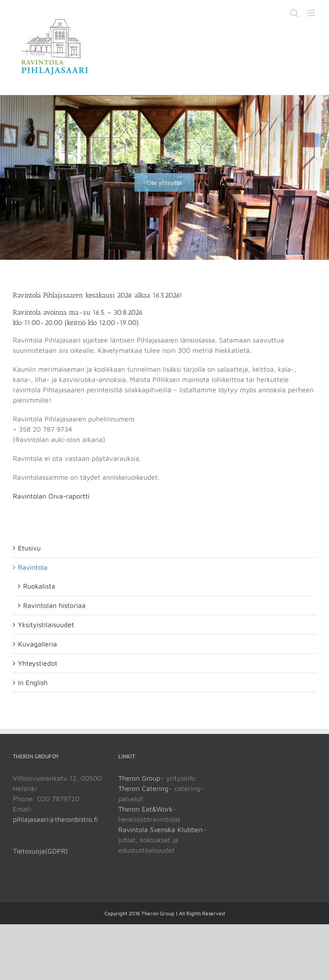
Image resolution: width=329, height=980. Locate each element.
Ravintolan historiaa (54, 605)
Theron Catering (143, 788)
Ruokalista (39, 586)
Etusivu (29, 548)
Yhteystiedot (38, 663)
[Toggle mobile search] (294, 13)
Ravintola (33, 567)
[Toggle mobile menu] (312, 13)
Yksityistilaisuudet (46, 625)
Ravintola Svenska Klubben (160, 830)
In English (33, 682)
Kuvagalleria (37, 644)
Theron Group (139, 778)
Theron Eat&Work (145, 809)
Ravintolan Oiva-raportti (51, 496)
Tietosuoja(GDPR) (40, 851)
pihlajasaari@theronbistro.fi (55, 819)
